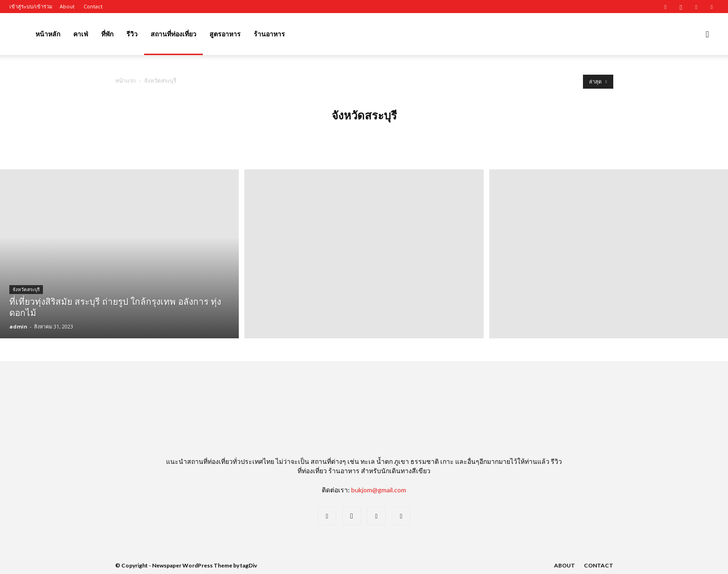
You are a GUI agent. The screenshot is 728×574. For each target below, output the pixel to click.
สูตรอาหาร (225, 34)
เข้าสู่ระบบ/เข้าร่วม (31, 6)
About (67, 6)
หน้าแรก (125, 80)
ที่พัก (107, 34)
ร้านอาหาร (269, 34)
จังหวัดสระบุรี (26, 290)
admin (18, 326)
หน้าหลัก (48, 34)
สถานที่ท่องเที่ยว (173, 34)
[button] (707, 35)
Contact (93, 6)
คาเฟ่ (81, 34)
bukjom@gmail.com (379, 490)
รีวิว (132, 34)
